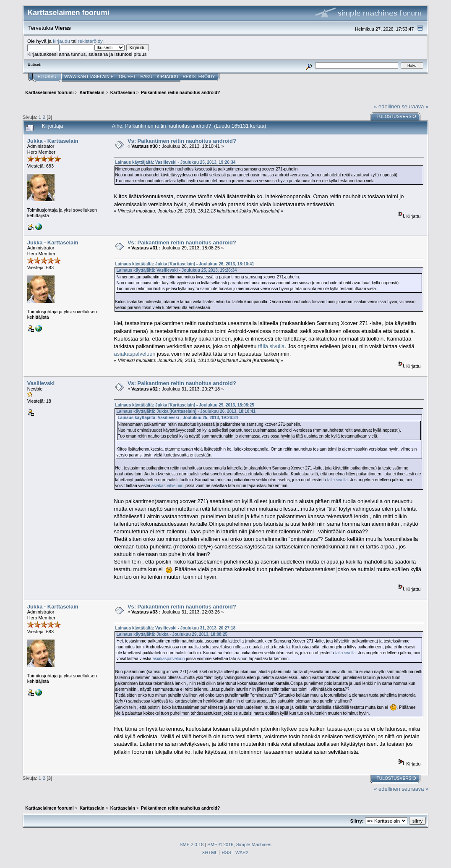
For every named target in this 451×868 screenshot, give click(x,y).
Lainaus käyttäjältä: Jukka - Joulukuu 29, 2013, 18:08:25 (172, 634)
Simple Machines (254, 844)
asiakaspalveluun (135, 354)
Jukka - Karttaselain (53, 141)
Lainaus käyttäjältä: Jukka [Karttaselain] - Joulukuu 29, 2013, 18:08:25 (185, 405)
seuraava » (415, 106)
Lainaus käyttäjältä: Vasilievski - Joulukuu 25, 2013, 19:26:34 (176, 162)
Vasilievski (41, 383)
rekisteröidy (90, 41)
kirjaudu (61, 41)
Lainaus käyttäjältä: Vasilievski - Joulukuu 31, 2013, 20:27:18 (176, 628)
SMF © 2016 (220, 844)
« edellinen (387, 106)
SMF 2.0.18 (192, 844)
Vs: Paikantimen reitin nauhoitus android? (182, 141)
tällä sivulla (271, 346)
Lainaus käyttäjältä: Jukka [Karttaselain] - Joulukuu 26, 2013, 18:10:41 (185, 264)
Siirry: (357, 821)
